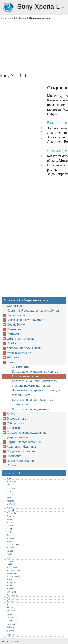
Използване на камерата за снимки (36, 372)
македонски (12, 567)
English (10, 507)
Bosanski (10, 489)
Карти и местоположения (24, 442)
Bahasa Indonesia (15, 545)
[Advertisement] (34, 46)
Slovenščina (12, 595)
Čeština (10, 495)
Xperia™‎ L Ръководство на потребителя (34, 311)
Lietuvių (10, 561)
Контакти (13, 334)
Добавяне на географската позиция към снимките (36, 393)
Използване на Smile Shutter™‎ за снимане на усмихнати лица (34, 383)
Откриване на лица (25, 376)
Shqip (9, 598)
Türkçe (9, 617)
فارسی (9, 519)
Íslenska (10, 548)
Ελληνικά (10, 504)
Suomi (9, 522)
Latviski (10, 564)
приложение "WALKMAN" (24, 348)
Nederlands (12, 573)
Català (9, 492)
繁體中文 (10, 631)
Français (10, 526)
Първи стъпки (16, 315)
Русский (10, 589)
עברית (9, 532)
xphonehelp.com (16, 641)
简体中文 (10, 627)
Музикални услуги (19, 353)
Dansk (9, 498)
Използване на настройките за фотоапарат (33, 402)
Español (10, 510)
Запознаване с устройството (26, 320)
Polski (9, 580)
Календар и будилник (21, 447)
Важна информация (20, 461)
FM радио (14, 357)
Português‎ (11, 583)
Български (11, 481)
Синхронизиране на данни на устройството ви (27, 435)
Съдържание (16, 306)
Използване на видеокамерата (33, 409)
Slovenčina (11, 592)
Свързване (14, 428)
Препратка (14, 456)
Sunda (9, 604)
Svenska (10, 607)
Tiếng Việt (11, 624)
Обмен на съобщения (21, 339)
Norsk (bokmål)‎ (13, 576)
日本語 (9, 554)
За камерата (20, 367)
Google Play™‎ (16, 325)
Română (10, 586)
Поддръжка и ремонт (21, 451)
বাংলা (9, 485)
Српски (10, 601)
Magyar (10, 542)
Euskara (10, 516)
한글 (8, 558)
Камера (22, 18)
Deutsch (10, 501)
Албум (11, 414)
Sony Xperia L (8, 7)
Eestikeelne (12, 513)
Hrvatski (10, 539)
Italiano (10, 551)
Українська (11, 621)
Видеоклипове (17, 419)
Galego (10, 529)
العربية (9, 478)
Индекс (12, 465)
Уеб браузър (15, 423)
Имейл (11, 343)
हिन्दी (8, 535)
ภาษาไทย (11, 611)
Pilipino (10, 614)
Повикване (14, 329)
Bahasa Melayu (13, 570)
